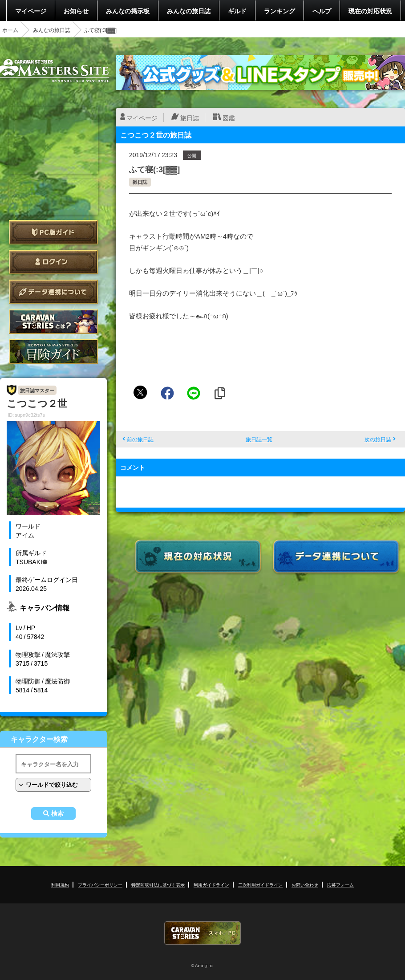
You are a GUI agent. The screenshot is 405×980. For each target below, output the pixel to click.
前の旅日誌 (140, 439)
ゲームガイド (53, 352)
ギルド (237, 11)
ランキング (279, 11)
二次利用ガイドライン (260, 884)
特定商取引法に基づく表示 (158, 884)
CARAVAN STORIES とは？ (53, 322)
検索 (57, 813)
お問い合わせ (305, 884)
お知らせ (76, 11)
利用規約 (60, 884)
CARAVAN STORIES (202, 933)
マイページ (31, 11)
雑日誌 (140, 182)
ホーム (10, 30)
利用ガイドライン (211, 884)
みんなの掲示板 (128, 11)
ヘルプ (322, 11)
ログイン (53, 262)
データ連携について (53, 292)
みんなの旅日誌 (189, 11)
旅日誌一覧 (259, 439)
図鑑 (229, 118)
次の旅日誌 (378, 439)
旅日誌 (190, 118)
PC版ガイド (53, 232)
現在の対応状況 (370, 11)
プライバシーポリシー (100, 884)
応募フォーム (340, 884)
